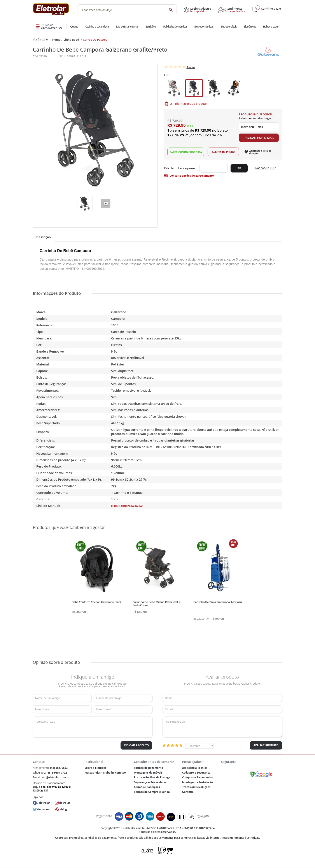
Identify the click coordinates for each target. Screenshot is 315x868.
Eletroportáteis (228, 27)
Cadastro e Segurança (196, 773)
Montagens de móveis (148, 773)
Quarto (74, 27)
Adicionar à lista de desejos (260, 152)
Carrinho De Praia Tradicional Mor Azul (218, 602)
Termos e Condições (147, 787)
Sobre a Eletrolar (96, 768)
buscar (171, 10)
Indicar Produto (136, 745)
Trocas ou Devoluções (196, 787)
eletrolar (64, 803)
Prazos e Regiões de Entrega (152, 777)
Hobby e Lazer (271, 27)
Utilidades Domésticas (175, 27)
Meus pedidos (198, 11)
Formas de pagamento (149, 768)
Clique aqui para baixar (127, 506)
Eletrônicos (250, 27)
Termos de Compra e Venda (152, 792)
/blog (63, 809)
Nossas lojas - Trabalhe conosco (105, 773)
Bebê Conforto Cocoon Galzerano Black (97, 602)
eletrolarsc (44, 809)
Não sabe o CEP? (265, 168)
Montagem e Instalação (197, 782)
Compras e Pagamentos (197, 777)
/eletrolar (44, 803)
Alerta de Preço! (223, 152)
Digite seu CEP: (180, 168)
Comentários (93, 727)
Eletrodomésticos (204, 27)
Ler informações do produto (188, 104)
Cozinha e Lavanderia (97, 27)
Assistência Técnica (195, 768)
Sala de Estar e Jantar (127, 27)
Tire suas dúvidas (235, 11)
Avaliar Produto (266, 745)
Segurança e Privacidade (150, 782)
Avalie (191, 67)
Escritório (151, 27)
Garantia (188, 792)
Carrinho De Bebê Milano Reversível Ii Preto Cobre (156, 604)
